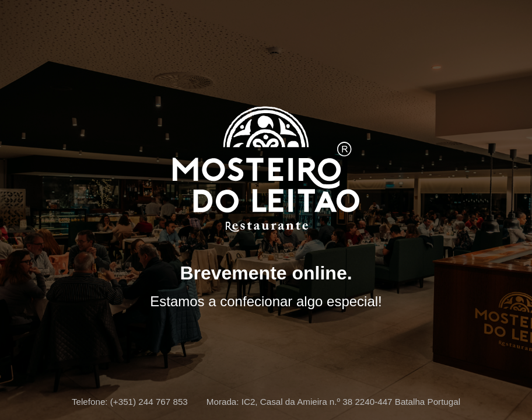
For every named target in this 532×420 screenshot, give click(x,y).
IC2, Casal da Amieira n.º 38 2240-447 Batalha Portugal (351, 402)
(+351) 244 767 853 (149, 402)
